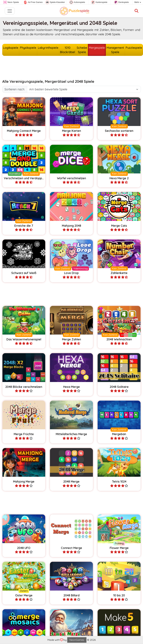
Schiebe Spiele (82, 50)
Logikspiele (11, 48)
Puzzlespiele (134, 48)
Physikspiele (28, 48)
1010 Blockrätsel (68, 50)
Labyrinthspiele (48, 48)
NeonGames (77, 640)
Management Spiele (115, 50)
